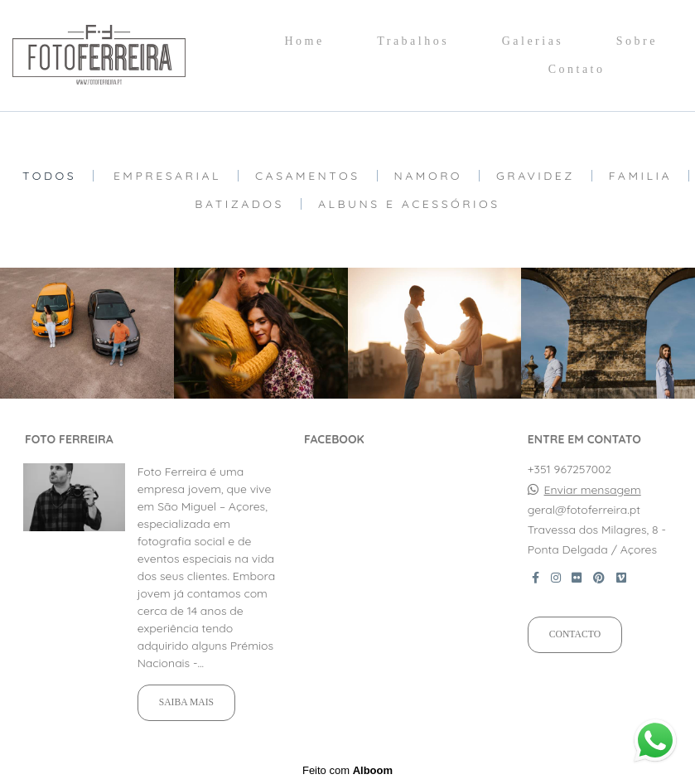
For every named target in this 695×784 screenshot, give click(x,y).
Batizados (239, 204)
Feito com (347, 770)
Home (304, 41)
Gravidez (536, 176)
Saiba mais (186, 702)
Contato (577, 69)
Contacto (575, 634)
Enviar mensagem (593, 490)
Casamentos (308, 176)
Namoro (429, 176)
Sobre (637, 41)
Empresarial (167, 176)
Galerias (533, 41)
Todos (49, 176)
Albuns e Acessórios (409, 204)
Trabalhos (413, 41)
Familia (640, 176)
